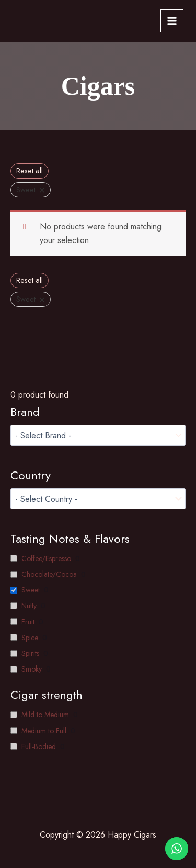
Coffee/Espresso (46, 558)
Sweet (31, 590)
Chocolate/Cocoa (49, 574)
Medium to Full (44, 731)
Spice (30, 638)
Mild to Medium (45, 715)
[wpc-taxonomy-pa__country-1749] (98, 499)
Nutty (29, 606)
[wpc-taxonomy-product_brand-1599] (98, 435)
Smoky (32, 669)
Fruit (28, 622)
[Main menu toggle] (172, 21)
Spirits (30, 653)
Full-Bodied (39, 746)
